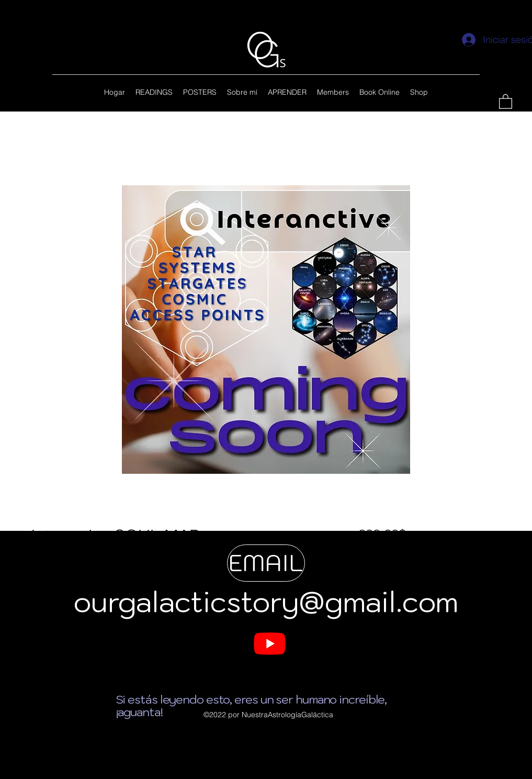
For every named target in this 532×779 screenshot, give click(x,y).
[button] (506, 101)
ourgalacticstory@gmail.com (266, 602)
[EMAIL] (266, 563)
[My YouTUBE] (270, 643)
